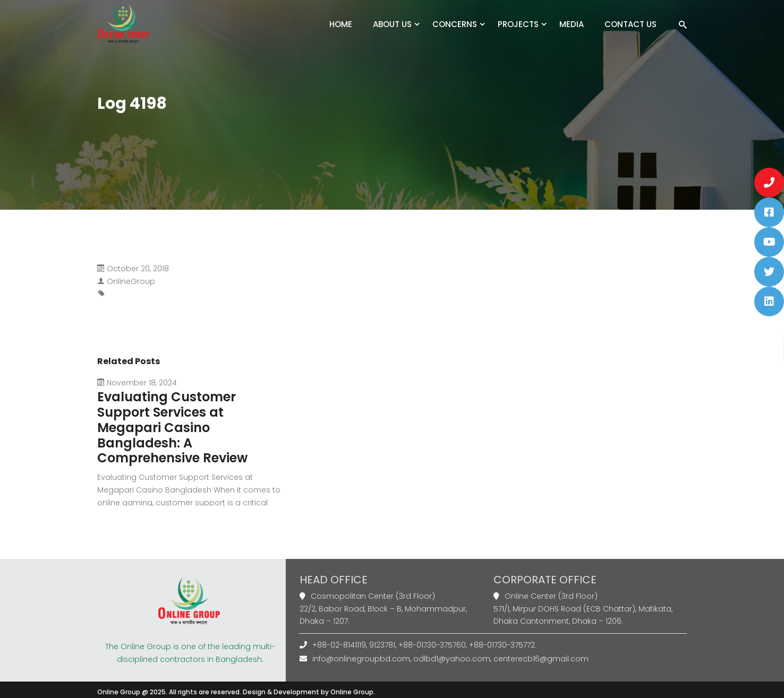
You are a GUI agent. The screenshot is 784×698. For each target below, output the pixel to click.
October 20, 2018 (138, 269)
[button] (769, 183)
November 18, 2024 (142, 383)
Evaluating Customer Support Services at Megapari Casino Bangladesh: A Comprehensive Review (172, 427)
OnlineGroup (131, 281)
